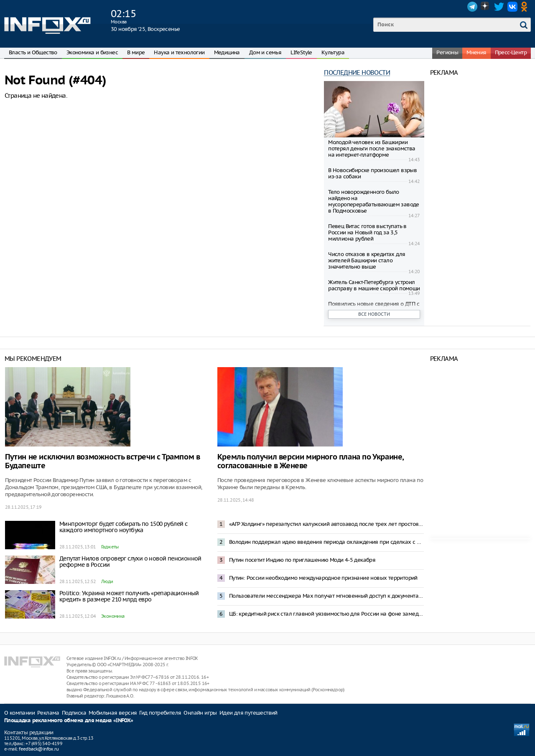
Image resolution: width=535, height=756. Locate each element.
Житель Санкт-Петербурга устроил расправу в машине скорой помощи (374, 285)
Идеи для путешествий (248, 713)
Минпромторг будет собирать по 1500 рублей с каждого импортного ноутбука (123, 527)
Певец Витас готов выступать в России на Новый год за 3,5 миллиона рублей (367, 232)
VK (512, 7)
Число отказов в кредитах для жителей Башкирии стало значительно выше (367, 260)
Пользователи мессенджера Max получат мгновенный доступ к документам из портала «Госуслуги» (326, 596)
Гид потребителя (160, 713)
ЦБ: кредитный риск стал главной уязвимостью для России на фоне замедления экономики (326, 614)
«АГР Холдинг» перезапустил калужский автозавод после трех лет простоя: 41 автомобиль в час (326, 524)
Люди (107, 581)
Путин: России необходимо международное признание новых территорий (323, 578)
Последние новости (357, 72)
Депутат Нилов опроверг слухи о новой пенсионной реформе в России (130, 562)
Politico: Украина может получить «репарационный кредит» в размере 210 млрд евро (129, 596)
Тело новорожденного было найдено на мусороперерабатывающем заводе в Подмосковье (374, 201)
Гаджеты (110, 547)
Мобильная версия (113, 713)
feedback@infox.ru (39, 749)
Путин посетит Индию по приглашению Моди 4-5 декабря (302, 560)
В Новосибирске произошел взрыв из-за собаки (372, 173)
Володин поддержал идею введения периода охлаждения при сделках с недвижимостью (326, 542)
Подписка (74, 713)
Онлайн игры (200, 713)
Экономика (113, 616)
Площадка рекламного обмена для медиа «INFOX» (69, 721)
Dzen (486, 7)
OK (526, 7)
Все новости (374, 314)
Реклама (48, 713)
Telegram (472, 7)
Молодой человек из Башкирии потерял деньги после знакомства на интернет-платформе (372, 148)
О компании (19, 713)
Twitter (499, 7)
